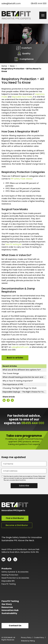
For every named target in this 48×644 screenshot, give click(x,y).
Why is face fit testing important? (18, 381)
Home (4, 66)
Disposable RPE (8, 581)
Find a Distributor (15, 518)
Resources (7, 607)
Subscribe (24, 486)
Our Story (7, 604)
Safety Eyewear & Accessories (15, 572)
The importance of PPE (13, 384)
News (12, 66)
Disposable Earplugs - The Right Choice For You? (24, 392)
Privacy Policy (26, 637)
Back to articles (15, 358)
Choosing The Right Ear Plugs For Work (20, 388)
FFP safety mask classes (22, 179)
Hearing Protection (10, 575)
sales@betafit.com (11, 3)
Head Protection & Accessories (15, 578)
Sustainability (9, 613)
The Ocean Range (11, 373)
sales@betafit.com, (20, 347)
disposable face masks (22, 97)
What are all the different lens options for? (22, 370)
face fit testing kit (13, 244)
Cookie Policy (39, 637)
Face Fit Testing (9, 584)
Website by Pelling (28, 641)
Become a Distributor (17, 525)
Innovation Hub (10, 610)
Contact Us (15, 626)
